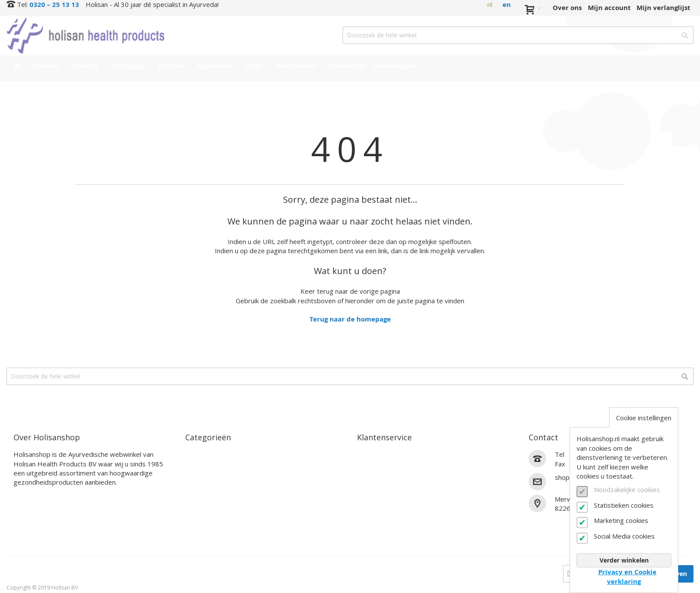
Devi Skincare (208, 505)
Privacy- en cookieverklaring (404, 526)
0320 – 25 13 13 (54, 5)
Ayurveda (201, 454)
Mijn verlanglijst (663, 8)
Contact (370, 454)
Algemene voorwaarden (396, 516)
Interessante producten (224, 516)
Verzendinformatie (388, 475)
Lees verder (33, 496)
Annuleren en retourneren (401, 485)
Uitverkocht (205, 526)
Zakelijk (370, 505)
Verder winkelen (624, 560)
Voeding (198, 465)
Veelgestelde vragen (390, 495)
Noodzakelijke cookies (627, 489)
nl (490, 4)
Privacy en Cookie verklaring (627, 576)
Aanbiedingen (208, 536)
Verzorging (203, 475)
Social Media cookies (624, 536)
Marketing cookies (621, 520)
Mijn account (609, 8)
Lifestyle (199, 485)
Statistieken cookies (624, 505)
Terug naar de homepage (350, 319)
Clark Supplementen (219, 495)
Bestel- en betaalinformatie (403, 465)
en (507, 5)
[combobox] (518, 35)
